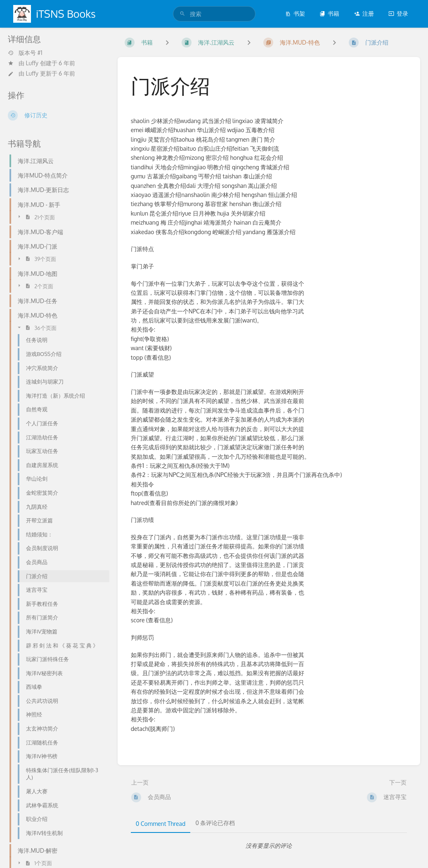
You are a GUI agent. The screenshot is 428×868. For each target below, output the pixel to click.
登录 (398, 13)
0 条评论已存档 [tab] (215, 823)
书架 (295, 13)
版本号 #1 (25, 53)
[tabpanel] (269, 846)
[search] (214, 14)
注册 (364, 13)
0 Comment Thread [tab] (161, 824)
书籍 (329, 13)
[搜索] (182, 14)
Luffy (32, 63)
